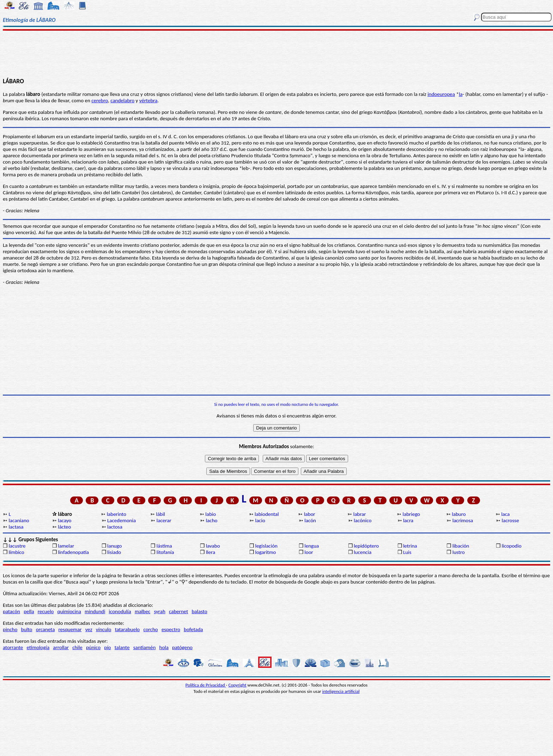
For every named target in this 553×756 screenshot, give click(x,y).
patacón (11, 611)
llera (211, 552)
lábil (160, 514)
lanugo (114, 546)
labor (310, 514)
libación (461, 546)
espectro (171, 629)
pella (29, 611)
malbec (142, 611)
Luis (407, 552)
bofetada (193, 629)
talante (122, 647)
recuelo (46, 611)
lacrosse (511, 520)
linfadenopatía (73, 552)
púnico (93, 647)
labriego (412, 514)
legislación (266, 546)
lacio (260, 520)
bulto (27, 629)
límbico (16, 552)
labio (211, 514)
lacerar (164, 520)
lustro (459, 552)
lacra (408, 520)
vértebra (148, 100)
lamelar (66, 546)
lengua (312, 546)
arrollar (61, 647)
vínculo (104, 629)
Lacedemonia (121, 520)
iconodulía (120, 611)
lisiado (114, 552)
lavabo (213, 546)
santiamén (145, 647)
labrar (360, 514)
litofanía (165, 552)
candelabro (122, 100)
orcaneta (45, 629)
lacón (310, 520)
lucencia (363, 552)
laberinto (117, 514)
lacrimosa (463, 520)
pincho (10, 629)
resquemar (70, 629)
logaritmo (265, 552)
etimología (38, 647)
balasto (199, 611)
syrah (159, 611)
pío (107, 647)
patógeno (182, 647)
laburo (459, 514)
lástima (164, 546)
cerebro (100, 100)
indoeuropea (441, 94)
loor (309, 552)
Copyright (238, 685)
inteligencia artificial (341, 691)
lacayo (65, 520)
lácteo (64, 527)
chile (77, 647)
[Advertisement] (276, 54)
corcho (150, 629)
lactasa (16, 527)
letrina (410, 546)
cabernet (178, 611)
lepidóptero (366, 546)
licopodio (512, 546)
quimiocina (69, 611)
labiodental (267, 514)
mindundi (95, 611)
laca (505, 514)
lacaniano (19, 520)
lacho (212, 520)
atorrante (13, 647)
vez (89, 629)
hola (164, 647)
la (461, 94)
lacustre (17, 546)
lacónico (363, 520)
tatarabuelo (127, 629)
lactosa (115, 527)
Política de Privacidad (206, 685)
